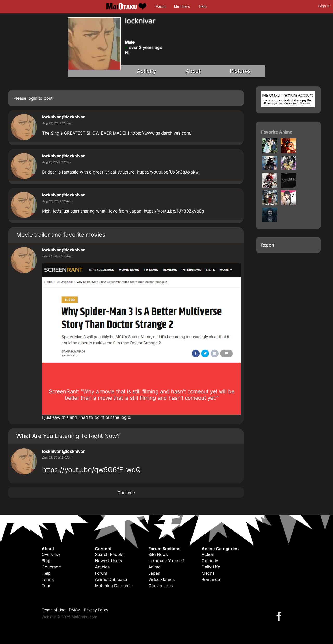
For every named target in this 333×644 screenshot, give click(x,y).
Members (182, 6)
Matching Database (114, 586)
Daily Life (211, 567)
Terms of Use (53, 610)
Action (208, 554)
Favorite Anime (277, 132)
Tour (46, 586)
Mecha (208, 573)
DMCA (75, 610)
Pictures (240, 71)
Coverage (51, 567)
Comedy (210, 561)
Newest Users (108, 561)
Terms (48, 579)
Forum (161, 6)
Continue (126, 493)
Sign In (324, 6)
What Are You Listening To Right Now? (68, 436)
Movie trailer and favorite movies (61, 234)
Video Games (161, 579)
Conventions (161, 586)
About (193, 71)
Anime (154, 567)
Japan (154, 573)
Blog (46, 561)
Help (203, 6)
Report (268, 245)
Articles (102, 567)
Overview (51, 554)
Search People (109, 554)
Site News (158, 554)
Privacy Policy (96, 610)
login (32, 98)
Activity (146, 71)
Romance (211, 579)
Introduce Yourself (166, 561)
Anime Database (111, 579)
